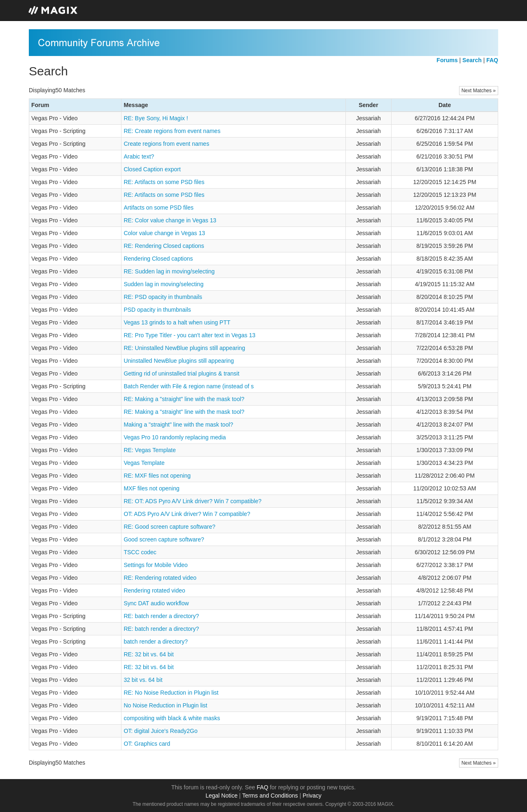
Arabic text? (139, 156)
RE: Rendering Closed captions (164, 246)
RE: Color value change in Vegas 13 (170, 220)
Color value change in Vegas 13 (164, 233)
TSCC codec (140, 552)
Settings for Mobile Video (155, 565)
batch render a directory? (156, 642)
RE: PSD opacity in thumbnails (163, 297)
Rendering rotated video (154, 590)
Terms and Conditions (270, 796)
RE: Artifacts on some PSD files (164, 182)
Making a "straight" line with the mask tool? (178, 425)
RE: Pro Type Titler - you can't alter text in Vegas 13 (189, 335)
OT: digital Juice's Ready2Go (160, 731)
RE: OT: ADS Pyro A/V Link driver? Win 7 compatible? (192, 501)
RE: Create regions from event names (172, 131)
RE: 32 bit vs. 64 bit (148, 654)
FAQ (263, 787)
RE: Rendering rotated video (160, 578)
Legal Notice (222, 796)
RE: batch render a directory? (161, 616)
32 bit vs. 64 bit (143, 680)
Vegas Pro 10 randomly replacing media (175, 437)
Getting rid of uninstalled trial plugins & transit (181, 373)
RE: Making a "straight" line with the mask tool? (184, 399)
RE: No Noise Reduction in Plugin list (171, 693)
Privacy (312, 796)
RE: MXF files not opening (157, 476)
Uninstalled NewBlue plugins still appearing (179, 361)
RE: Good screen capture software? (169, 527)
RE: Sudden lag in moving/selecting (169, 271)
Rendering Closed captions (158, 259)
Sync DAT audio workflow (156, 603)
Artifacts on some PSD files (159, 208)
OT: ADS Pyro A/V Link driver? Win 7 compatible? (187, 514)
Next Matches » (479, 91)
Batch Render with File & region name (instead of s (189, 386)
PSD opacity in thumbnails (157, 310)
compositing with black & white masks (172, 718)
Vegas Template (144, 463)
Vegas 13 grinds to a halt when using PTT (177, 322)
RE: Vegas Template (150, 450)
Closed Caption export (152, 169)
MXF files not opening (151, 488)
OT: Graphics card (147, 744)
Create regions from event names (166, 144)
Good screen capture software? (164, 539)
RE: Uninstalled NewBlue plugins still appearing (184, 348)
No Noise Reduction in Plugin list (165, 705)
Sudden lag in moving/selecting (163, 284)
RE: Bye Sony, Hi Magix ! (156, 118)
